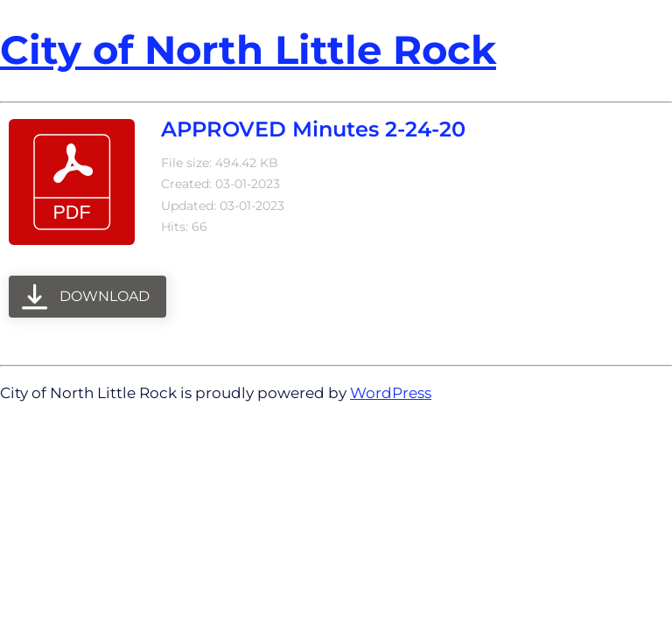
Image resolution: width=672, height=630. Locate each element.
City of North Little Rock (248, 49)
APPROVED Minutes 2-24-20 (313, 129)
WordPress (391, 393)
